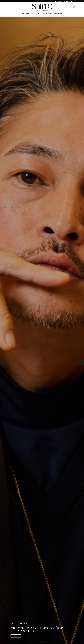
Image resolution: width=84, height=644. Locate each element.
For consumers (58, 1)
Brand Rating (25, 13)
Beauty (39, 13)
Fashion (33, 13)
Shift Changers (58, 13)
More (16, 636)
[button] (2, 362)
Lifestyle (50, 13)
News (44, 13)
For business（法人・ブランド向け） (73, 1)
